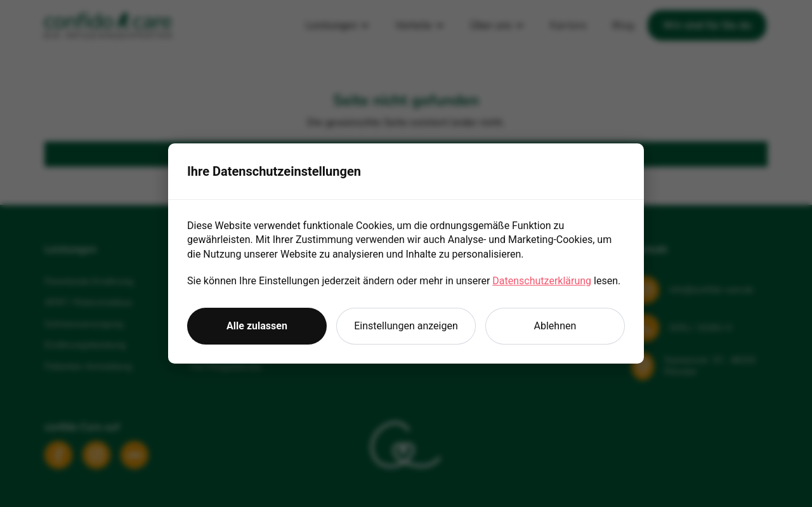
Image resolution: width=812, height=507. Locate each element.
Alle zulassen (257, 326)
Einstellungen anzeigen (406, 326)
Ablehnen (555, 326)
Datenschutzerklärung (542, 281)
